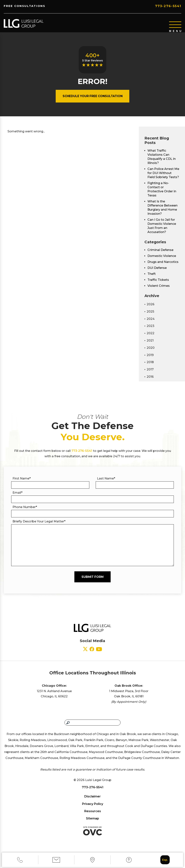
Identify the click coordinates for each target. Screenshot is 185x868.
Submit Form (92, 583)
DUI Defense (157, 272)
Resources (93, 817)
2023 (149, 330)
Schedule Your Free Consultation (93, 100)
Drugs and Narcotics (163, 266)
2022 (149, 337)
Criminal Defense (160, 254)
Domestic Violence (162, 260)
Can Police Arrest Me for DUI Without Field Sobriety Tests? (163, 177)
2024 (149, 323)
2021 (149, 345)
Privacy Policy (93, 810)
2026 (149, 309)
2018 (149, 366)
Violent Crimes (159, 290)
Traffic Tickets (158, 284)
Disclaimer (92, 802)
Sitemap (92, 824)
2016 (149, 381)
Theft (152, 278)
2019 (149, 359)
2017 (149, 374)
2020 (149, 352)
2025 (149, 316)
